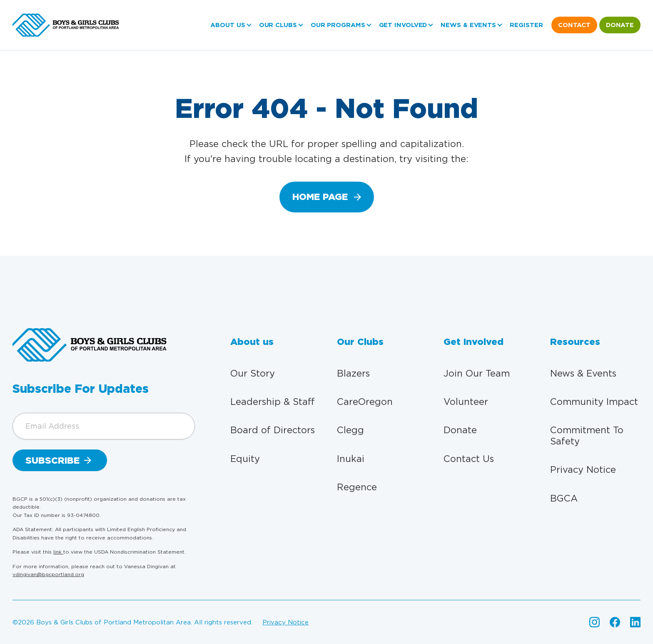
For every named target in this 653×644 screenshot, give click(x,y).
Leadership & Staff (273, 402)
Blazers (353, 373)
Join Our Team (477, 373)
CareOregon (365, 402)
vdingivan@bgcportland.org (48, 574)
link (58, 552)
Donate (620, 25)
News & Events (468, 25)
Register (526, 25)
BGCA (564, 498)
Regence (357, 487)
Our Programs (338, 25)
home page (320, 197)
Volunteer (466, 402)
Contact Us (469, 459)
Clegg (350, 430)
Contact (574, 25)
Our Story (253, 373)
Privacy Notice (583, 469)
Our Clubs (278, 25)
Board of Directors (273, 430)
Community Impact (594, 402)
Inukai (351, 459)
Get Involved (403, 25)
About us (228, 25)
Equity (245, 459)
